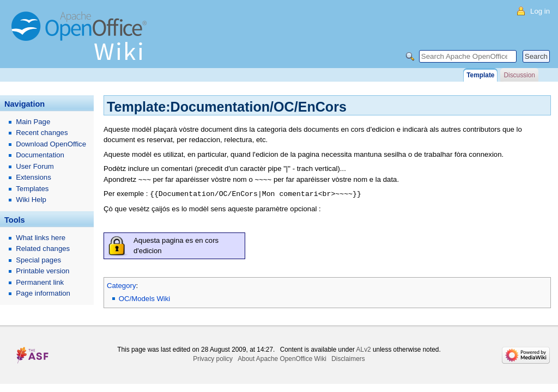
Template (480, 75)
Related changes (43, 249)
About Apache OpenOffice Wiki (282, 358)
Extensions (34, 177)
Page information (43, 293)
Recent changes (42, 133)
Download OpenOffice (51, 144)
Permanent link (40, 282)
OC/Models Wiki (145, 298)
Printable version (43, 271)
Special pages (38, 260)
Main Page (33, 122)
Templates (32, 189)
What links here (41, 238)
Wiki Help (31, 200)
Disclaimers (348, 358)
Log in (540, 11)
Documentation (40, 155)
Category (122, 285)
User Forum (35, 166)
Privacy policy (213, 358)
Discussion (519, 75)
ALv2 (364, 349)
